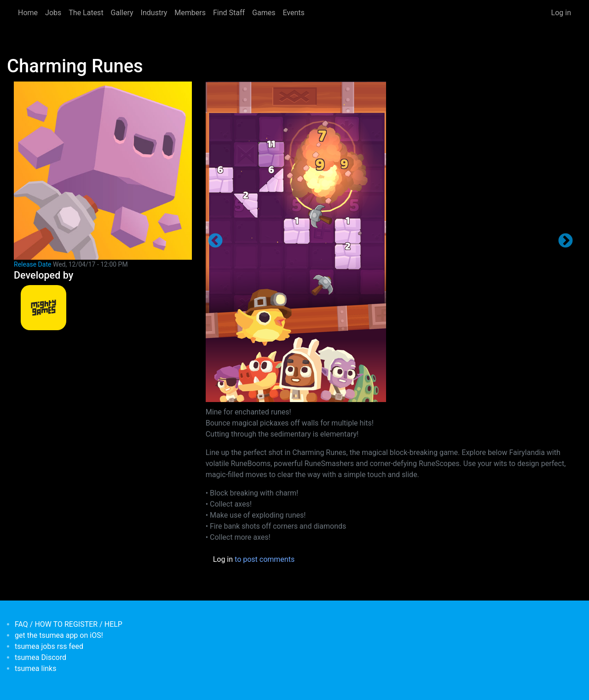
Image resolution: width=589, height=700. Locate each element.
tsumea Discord (40, 657)
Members (190, 13)
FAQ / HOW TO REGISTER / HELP (69, 624)
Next (566, 241)
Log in (561, 13)
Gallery (122, 13)
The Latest (86, 13)
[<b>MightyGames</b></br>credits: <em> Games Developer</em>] (43, 308)
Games (264, 13)
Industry (154, 13)
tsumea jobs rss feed (49, 646)
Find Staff (229, 13)
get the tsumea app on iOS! (59, 635)
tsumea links (35, 668)
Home (28, 13)
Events (293, 13)
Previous (215, 241)
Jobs (53, 13)
